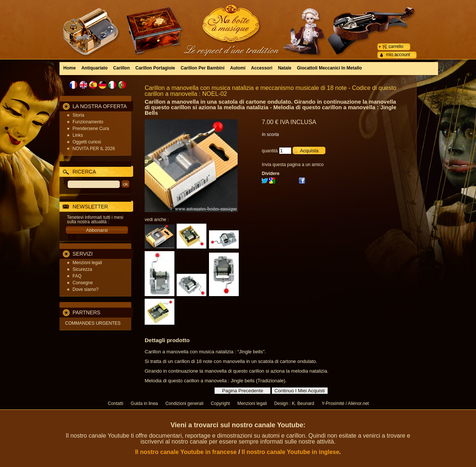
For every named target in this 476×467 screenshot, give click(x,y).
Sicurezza (82, 269)
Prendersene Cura (91, 129)
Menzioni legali (87, 263)
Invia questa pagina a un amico (293, 165)
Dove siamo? (86, 289)
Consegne (83, 283)
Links (78, 135)
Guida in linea (144, 403)
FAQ (77, 276)
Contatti (115, 403)
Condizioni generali (184, 403)
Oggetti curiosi (87, 142)
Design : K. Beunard (294, 403)
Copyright (220, 403)
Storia (78, 115)
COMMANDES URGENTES (93, 323)
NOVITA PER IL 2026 (94, 149)
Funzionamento (88, 122)
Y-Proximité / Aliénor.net (345, 403)
